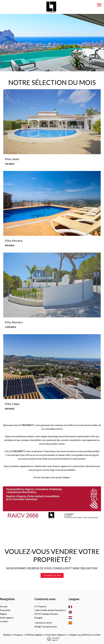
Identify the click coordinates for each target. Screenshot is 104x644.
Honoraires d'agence (55, 635)
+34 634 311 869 (52, 575)
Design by (52, 639)
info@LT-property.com (46, 626)
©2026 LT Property (13, 635)
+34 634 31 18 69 (43, 623)
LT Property (40, 606)
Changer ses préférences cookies (85, 635)
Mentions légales (34, 635)
